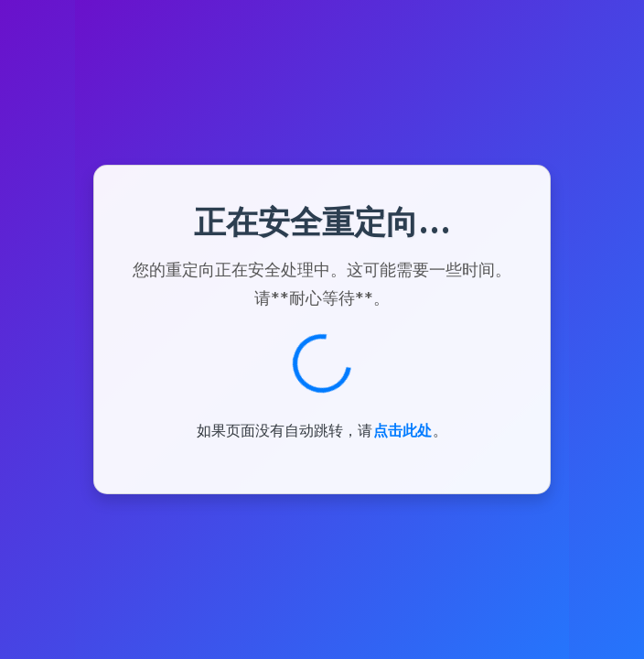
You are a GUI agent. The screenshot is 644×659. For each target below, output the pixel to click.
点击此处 (402, 430)
